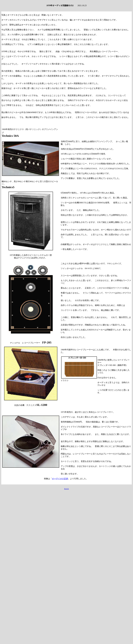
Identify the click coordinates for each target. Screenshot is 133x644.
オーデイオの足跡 (60, 479)
